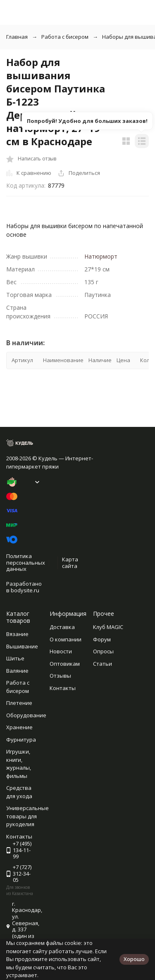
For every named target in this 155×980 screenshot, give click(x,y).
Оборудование (26, 715)
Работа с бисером (65, 37)
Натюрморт (101, 256)
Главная (17, 37)
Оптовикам (65, 664)
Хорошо (134, 959)
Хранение (19, 727)
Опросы (103, 651)
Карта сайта (70, 563)
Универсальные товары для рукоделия (27, 816)
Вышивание (22, 646)
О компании (66, 639)
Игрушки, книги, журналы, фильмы (19, 764)
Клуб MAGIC (108, 627)
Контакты (63, 688)
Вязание (17, 634)
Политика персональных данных (26, 562)
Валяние (17, 671)
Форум (102, 639)
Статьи (103, 664)
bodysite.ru (25, 590)
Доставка (62, 627)
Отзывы (60, 676)
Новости (61, 651)
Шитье (15, 658)
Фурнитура (21, 740)
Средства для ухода (19, 792)
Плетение (19, 703)
